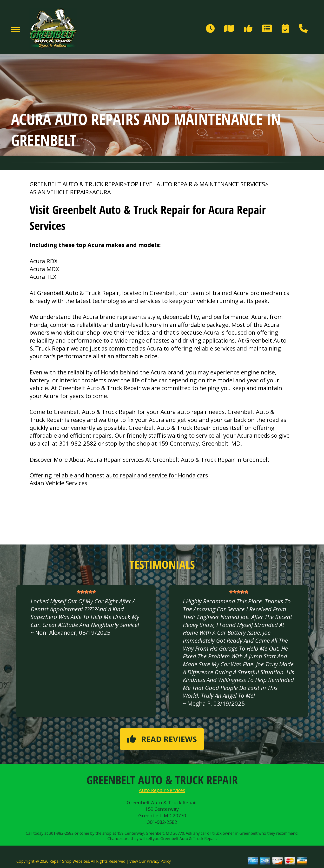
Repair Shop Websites (69, 861)
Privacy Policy (159, 861)
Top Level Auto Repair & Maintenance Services (196, 184)
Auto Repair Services (162, 790)
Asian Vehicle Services (58, 483)
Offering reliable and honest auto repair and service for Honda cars (119, 475)
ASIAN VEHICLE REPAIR (59, 192)
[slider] (86, 592)
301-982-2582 (78, 443)
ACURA (102, 192)
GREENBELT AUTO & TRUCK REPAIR (77, 184)
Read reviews (162, 739)
